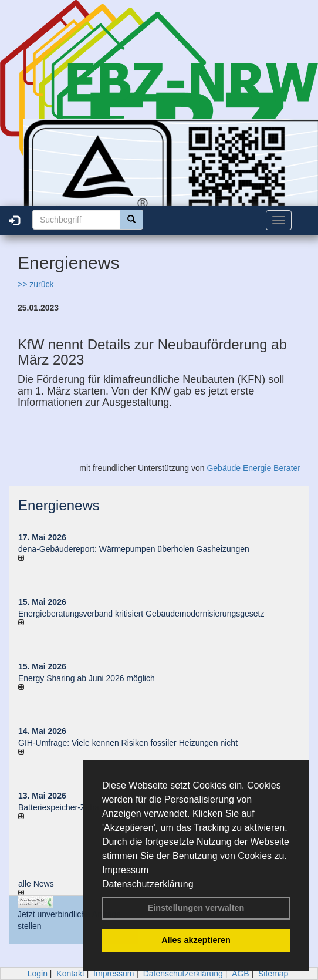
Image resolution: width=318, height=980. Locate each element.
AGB (241, 974)
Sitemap (273, 974)
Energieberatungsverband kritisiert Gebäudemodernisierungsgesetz (141, 614)
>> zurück (35, 284)
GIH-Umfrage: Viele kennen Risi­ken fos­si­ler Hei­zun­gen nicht (128, 743)
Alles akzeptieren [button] (196, 940)
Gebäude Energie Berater (253, 468)
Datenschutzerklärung (148, 884)
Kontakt (70, 974)
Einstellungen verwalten (196, 908)
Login (38, 974)
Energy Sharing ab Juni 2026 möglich (87, 678)
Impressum (125, 870)
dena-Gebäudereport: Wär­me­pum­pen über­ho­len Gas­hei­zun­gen (134, 549)
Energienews (59, 505)
